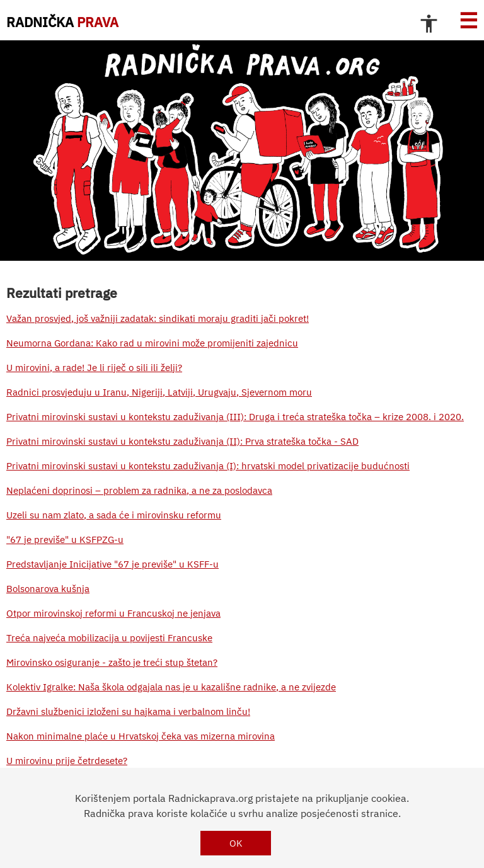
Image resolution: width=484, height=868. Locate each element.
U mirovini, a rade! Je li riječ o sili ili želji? (94, 368)
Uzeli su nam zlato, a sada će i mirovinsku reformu (114, 515)
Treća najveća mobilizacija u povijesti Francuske (109, 638)
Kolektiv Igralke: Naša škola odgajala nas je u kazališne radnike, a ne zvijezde (171, 687)
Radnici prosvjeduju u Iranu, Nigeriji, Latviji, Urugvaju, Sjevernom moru (159, 392)
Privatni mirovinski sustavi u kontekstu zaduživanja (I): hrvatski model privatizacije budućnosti (208, 466)
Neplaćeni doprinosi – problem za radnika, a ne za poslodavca (139, 490)
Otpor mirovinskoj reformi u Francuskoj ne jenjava (113, 613)
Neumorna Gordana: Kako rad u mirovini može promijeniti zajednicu (152, 343)
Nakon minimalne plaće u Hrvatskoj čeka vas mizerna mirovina (141, 736)
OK (236, 843)
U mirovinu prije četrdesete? (67, 761)
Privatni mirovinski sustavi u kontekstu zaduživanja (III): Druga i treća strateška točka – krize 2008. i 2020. (235, 417)
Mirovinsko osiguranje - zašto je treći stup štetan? (112, 662)
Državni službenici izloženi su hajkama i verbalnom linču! (128, 711)
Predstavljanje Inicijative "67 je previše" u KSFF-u (112, 564)
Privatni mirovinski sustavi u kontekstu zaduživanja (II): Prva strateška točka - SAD (182, 441)
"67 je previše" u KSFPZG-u (65, 540)
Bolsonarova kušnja (48, 589)
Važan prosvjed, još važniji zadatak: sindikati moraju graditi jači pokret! (158, 318)
